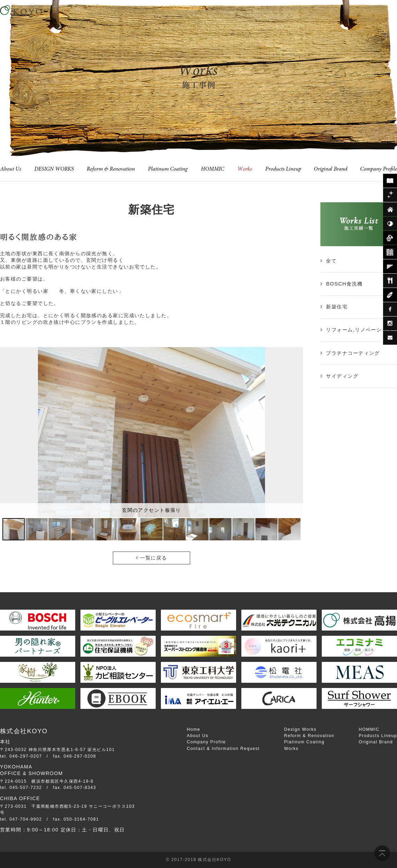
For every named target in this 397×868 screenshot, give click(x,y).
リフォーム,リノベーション (359, 330)
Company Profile (207, 742)
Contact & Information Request (223, 749)
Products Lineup (378, 736)
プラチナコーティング (353, 353)
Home (194, 729)
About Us (198, 736)
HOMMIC (369, 729)
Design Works (300, 729)
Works (291, 749)
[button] (297, 432)
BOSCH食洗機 (344, 284)
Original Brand (376, 742)
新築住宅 (337, 307)
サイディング (342, 376)
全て (331, 261)
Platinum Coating (304, 742)
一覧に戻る (151, 558)
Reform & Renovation (309, 736)
